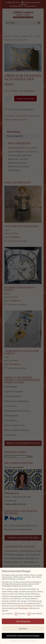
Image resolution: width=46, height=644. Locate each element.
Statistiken (20, 614)
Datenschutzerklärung (24, 606)
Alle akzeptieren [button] (23, 621)
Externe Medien (35, 614)
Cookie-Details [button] (13, 641)
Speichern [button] (23, 629)
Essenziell (7, 614)
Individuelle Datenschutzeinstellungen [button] (23, 636)
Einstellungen (23, 608)
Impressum (34, 641)
